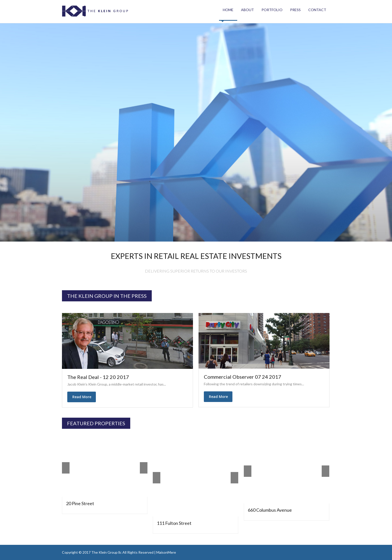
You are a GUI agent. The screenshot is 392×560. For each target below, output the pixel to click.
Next (144, 468)
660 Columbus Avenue (270, 510)
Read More (83, 397)
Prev (66, 468)
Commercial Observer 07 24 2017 (243, 377)
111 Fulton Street (174, 523)
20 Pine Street (80, 503)
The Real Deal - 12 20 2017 (98, 377)
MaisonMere (166, 552)
